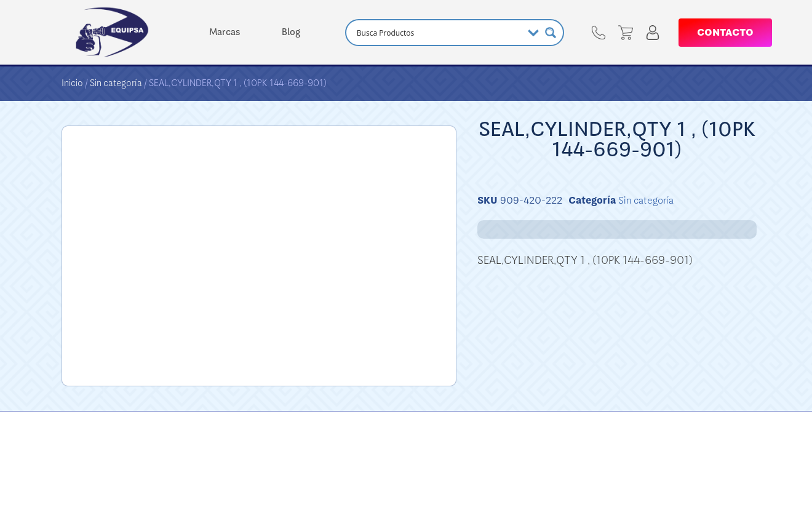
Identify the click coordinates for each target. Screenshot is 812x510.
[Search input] (438, 33)
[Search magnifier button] (551, 33)
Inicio (72, 83)
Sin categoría (116, 83)
